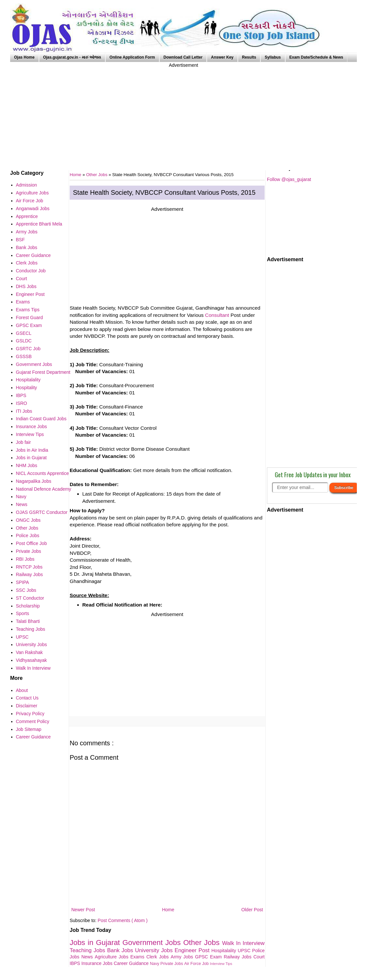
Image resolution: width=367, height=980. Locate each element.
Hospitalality (225, 951)
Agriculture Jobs (113, 957)
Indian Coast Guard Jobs (41, 419)
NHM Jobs (27, 465)
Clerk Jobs (158, 957)
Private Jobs (172, 964)
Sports (23, 613)
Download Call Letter (183, 57)
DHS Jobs (26, 286)
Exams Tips (28, 310)
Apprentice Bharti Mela (39, 224)
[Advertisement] (183, 115)
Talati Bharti (28, 621)
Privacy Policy (30, 714)
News (88, 957)
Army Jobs (183, 957)
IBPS (76, 963)
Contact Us (27, 698)
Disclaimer (27, 706)
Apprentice (27, 216)
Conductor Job (31, 271)
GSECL (24, 333)
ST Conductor (30, 598)
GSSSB (24, 356)
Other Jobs (97, 175)
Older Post (252, 910)
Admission (27, 185)
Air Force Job (197, 964)
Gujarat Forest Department (43, 372)
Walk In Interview (243, 943)
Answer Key (222, 57)
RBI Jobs (25, 559)
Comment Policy (33, 721)
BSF (20, 240)
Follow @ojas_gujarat (289, 179)
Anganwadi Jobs (33, 209)
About (22, 690)
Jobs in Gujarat (96, 943)
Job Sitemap (29, 729)
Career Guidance (132, 963)
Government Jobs (153, 943)
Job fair (24, 442)
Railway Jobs (239, 957)
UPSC (245, 951)
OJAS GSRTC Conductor (42, 512)
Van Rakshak (29, 652)
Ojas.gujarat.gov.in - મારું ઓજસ (72, 57)
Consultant (217, 315)
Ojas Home (24, 57)
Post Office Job (32, 543)
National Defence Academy (44, 489)
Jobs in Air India (32, 450)
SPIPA (23, 582)
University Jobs (155, 950)
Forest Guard (29, 318)
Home (168, 910)
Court (259, 957)
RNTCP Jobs (29, 567)
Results (249, 57)
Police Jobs (28, 535)
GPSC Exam (209, 957)
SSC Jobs (26, 590)
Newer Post (83, 910)
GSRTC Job (28, 349)
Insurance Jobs (98, 963)
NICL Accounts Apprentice (43, 473)
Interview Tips (221, 964)
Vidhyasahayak (32, 660)
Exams (139, 957)
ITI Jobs (24, 411)
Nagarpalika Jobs (34, 481)
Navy (155, 964)
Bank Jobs (121, 950)
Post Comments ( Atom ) (123, 920)
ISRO (22, 403)
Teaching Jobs (88, 950)
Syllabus (273, 57)
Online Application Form (132, 57)
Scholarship (28, 606)
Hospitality (27, 388)
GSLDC (24, 341)
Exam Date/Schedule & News (316, 57)
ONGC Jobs (28, 520)
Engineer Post (193, 950)
